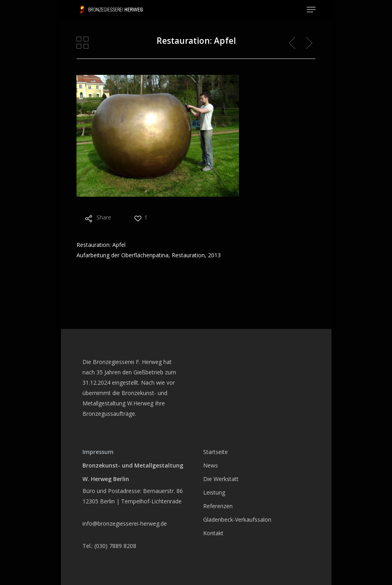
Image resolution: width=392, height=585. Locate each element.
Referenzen (218, 506)
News (211, 465)
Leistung (214, 492)
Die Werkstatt (221, 479)
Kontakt (213, 533)
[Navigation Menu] (311, 10)
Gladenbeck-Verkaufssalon (237, 519)
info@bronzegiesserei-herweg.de (125, 523)
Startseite (216, 452)
